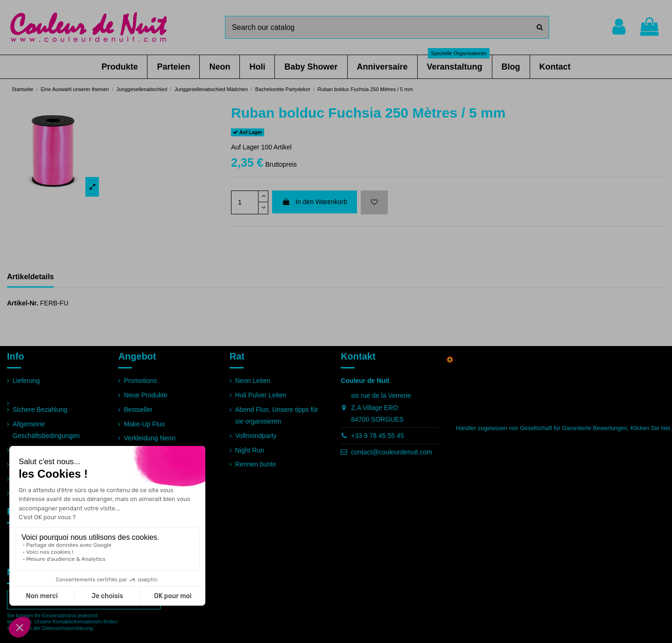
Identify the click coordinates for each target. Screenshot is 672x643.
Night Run (250, 450)
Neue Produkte (145, 395)
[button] (119, 67)
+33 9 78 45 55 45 (377, 436)
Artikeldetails (30, 277)
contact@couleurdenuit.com (392, 452)
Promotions (140, 381)
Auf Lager (245, 147)
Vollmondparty (256, 436)
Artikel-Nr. (23, 303)
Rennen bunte (256, 464)
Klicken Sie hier (650, 428)
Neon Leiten (253, 381)
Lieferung (26, 381)
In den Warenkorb (315, 202)
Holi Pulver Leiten (261, 395)
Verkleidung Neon (150, 438)
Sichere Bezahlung (40, 410)
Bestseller (138, 410)
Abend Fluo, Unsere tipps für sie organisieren (277, 415)
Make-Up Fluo (144, 424)
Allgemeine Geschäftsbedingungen (46, 430)
